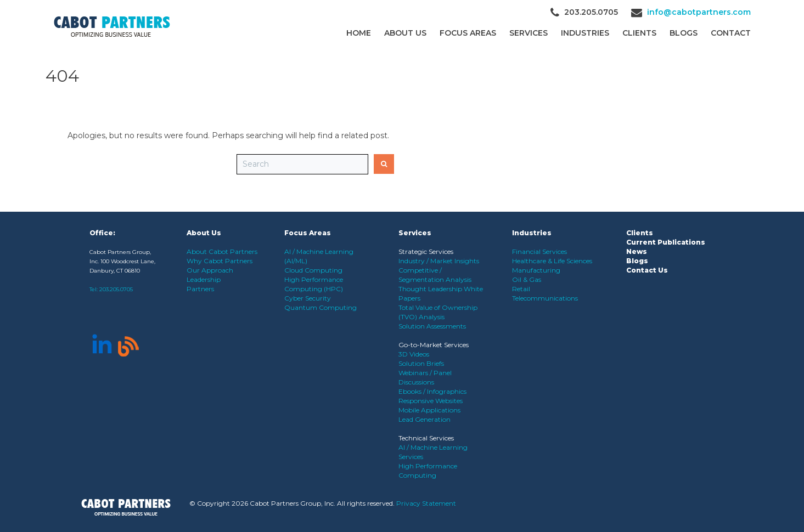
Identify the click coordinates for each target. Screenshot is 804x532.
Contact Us (647, 270)
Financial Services (539, 251)
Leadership (204, 279)
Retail (521, 289)
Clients (640, 233)
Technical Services (426, 438)
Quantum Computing (321, 307)
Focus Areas (468, 33)
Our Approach (210, 270)
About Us (405, 33)
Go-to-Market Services (434, 345)
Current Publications (666, 242)
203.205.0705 (116, 289)
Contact (731, 33)
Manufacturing (536, 270)
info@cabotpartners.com (699, 12)
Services (528, 33)
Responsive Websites (431, 401)
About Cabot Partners (222, 251)
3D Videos (414, 354)
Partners (200, 289)
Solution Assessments (432, 326)
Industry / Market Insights (439, 261)
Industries (585, 33)
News (637, 251)
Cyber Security (308, 298)
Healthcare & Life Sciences (552, 261)
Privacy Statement (426, 503)
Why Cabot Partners (220, 261)
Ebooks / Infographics (432, 391)
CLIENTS (639, 33)
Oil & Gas (527, 279)
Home (359, 33)
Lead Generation (425, 419)
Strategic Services (426, 251)
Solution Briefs (421, 363)
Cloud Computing (313, 270)
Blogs (684, 33)
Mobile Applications (429, 410)
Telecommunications (545, 298)
